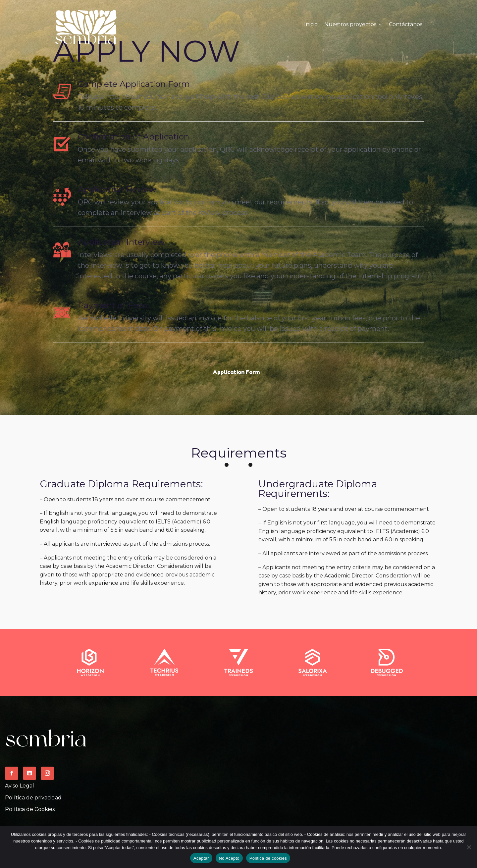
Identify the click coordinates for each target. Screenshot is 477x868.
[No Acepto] (469, 847)
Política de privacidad (33, 798)
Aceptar (201, 858)
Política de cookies (268, 858)
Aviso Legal (20, 786)
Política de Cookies (30, 809)
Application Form (236, 372)
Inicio (311, 24)
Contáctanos (406, 24)
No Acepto (229, 858)
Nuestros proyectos (350, 24)
